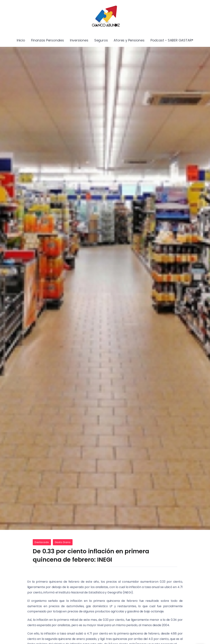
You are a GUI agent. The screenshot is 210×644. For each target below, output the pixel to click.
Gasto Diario (63, 542)
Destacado (42, 542)
